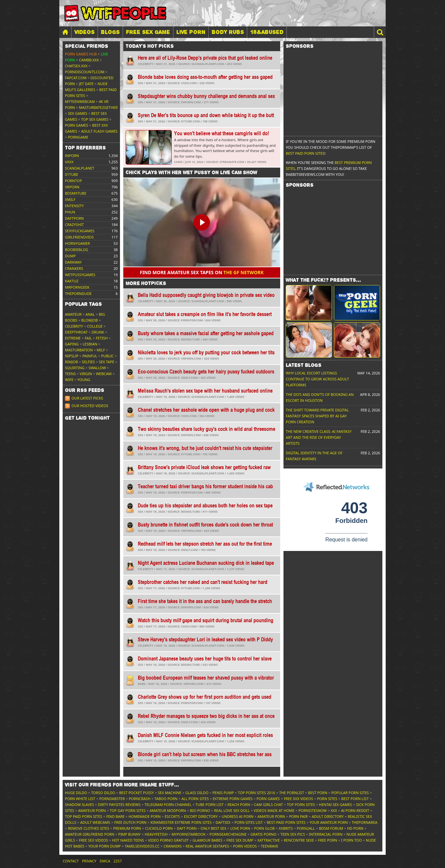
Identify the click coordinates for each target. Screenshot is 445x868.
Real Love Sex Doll (232, 810)
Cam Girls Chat (269, 804)
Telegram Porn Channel (168, 804)
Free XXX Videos (298, 799)
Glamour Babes (208, 840)
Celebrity (74, 326)
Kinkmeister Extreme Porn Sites (181, 822)
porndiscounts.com (85, 72)
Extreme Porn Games (233, 799)
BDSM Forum (331, 828)
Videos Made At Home (274, 810)
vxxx (69, 162)
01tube (72, 174)
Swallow (97, 368)
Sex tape (107, 362)
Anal (90, 314)
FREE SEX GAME (148, 32)
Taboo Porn (166, 799)
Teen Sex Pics (293, 834)
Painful (90, 356)
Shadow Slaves (79, 804)
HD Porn (355, 828)
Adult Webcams (95, 822)
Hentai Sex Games (336, 804)
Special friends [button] (87, 46)
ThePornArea (365, 822)
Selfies (88, 362)
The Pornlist (292, 793)
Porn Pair (298, 816)
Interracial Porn (326, 834)
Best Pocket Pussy (136, 793)
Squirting (75, 368)
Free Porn (328, 840)
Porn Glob (265, 828)
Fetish (102, 338)
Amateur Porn (92, 810)
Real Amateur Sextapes (207, 846)
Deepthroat (76, 332)
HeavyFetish (156, 834)
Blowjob (90, 320)
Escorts (172, 816)
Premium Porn (127, 828)
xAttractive (269, 840)
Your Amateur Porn (329, 822)
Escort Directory (201, 816)
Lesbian (90, 344)
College (95, 326)
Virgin (86, 374)
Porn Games (76, 125)
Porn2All (306, 828)
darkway (73, 262)
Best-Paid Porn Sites (286, 822)
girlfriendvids (79, 237)
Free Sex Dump (240, 840)
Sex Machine (170, 793)
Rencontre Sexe (299, 840)
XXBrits (286, 828)
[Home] (65, 32)
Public (107, 356)
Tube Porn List (209, 804)
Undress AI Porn (237, 816)
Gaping (72, 344)
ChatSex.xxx (76, 66)
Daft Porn (187, 828)
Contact (71, 861)
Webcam (104, 374)
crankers (74, 268)
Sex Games (78, 113)
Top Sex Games (95, 119)
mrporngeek (77, 287)
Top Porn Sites (301, 804)
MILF (101, 350)
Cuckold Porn (159, 828)
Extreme (73, 338)
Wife (69, 380)
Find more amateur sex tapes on (202, 272)
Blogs (110, 32)
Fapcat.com (76, 78)
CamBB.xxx (89, 60)
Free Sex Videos (93, 840)
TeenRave (269, 846)
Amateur (73, 314)
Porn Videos (245, 846)
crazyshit (74, 225)
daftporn (74, 218)
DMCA (105, 861)
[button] (380, 32)
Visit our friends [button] (122, 785)
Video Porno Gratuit (168, 840)
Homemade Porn (145, 816)
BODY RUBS (228, 32)
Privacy (89, 861)
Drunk (98, 332)
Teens (70, 374)
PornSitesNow (312, 810)
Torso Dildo (103, 793)
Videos (85, 32)
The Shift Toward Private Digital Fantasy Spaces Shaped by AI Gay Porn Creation (317, 416)
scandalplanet (80, 168)
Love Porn (240, 828)
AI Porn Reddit (355, 810)
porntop (74, 181)
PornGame (78, 137)
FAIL (88, 338)
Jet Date (86, 84)
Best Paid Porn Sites (305, 153)
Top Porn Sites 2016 (257, 793)
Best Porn (318, 793)
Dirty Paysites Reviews (119, 804)
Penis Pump (223, 793)
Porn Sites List (249, 822)
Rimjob (71, 362)
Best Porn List (355, 799)
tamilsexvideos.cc (142, 846)
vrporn (72, 187)
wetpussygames (80, 275)
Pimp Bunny (130, 834)
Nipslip (72, 356)
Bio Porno (200, 810)
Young (84, 380)
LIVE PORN (191, 32)
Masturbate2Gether (98, 107)
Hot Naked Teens (128, 840)
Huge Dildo (76, 793)
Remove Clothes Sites (89, 828)
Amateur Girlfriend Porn (90, 834)
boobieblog (77, 250)
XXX (334, 810)
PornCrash (140, 799)
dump (70, 256)
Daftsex (223, 822)
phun (70, 212)
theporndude (78, 293)
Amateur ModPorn (168, 810)
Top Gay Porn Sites (128, 810)
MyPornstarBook (188, 834)
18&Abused (267, 32)
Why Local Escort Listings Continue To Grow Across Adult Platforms (317, 379)
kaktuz (72, 281)
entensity (74, 206)
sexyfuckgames (80, 231)
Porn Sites (327, 799)
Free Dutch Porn (130, 822)
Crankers (173, 846)
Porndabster (112, 799)
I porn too (352, 840)
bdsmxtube (76, 193)
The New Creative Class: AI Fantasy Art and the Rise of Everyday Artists (319, 437)
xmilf (70, 199)
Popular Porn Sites (350, 793)
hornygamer (77, 243)
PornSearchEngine (228, 834)
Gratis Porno (264, 834)
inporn (72, 156)
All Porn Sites (195, 799)
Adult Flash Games (99, 131)
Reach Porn (239, 804)
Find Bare (115, 816)
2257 (118, 861)
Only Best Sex (213, 828)
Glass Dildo (197, 793)
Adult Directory (328, 816)
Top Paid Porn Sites (84, 816)
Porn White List (80, 799)
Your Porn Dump (104, 846)
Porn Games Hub (81, 54)
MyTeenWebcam (80, 101)
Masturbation (79, 350)
